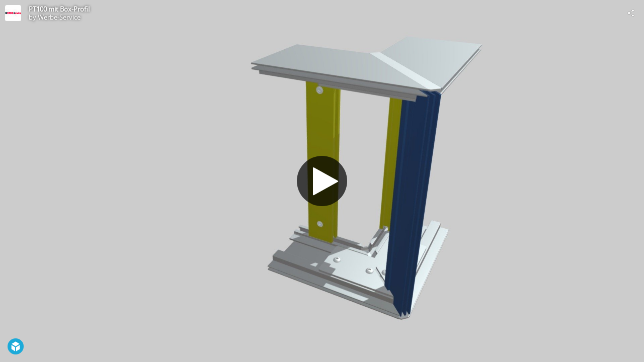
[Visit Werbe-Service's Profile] (13, 13)
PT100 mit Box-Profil (59, 9)
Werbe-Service (59, 17)
